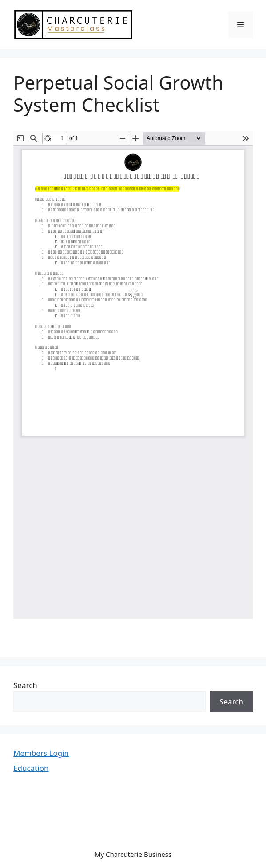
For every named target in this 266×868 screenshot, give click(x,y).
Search (25, 685)
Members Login (41, 753)
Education (31, 768)
